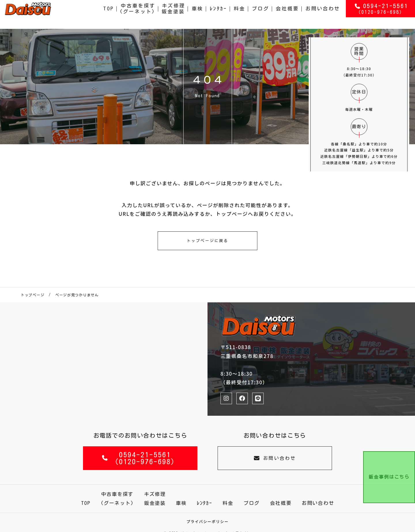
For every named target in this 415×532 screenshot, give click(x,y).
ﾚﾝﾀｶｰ (218, 14)
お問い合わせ (323, 14)
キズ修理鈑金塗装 (173, 14)
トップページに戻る (207, 241)
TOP (109, 14)
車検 (197, 14)
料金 (239, 14)
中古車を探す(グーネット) (137, 14)
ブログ (261, 14)
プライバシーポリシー (208, 521)
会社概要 (287, 14)
